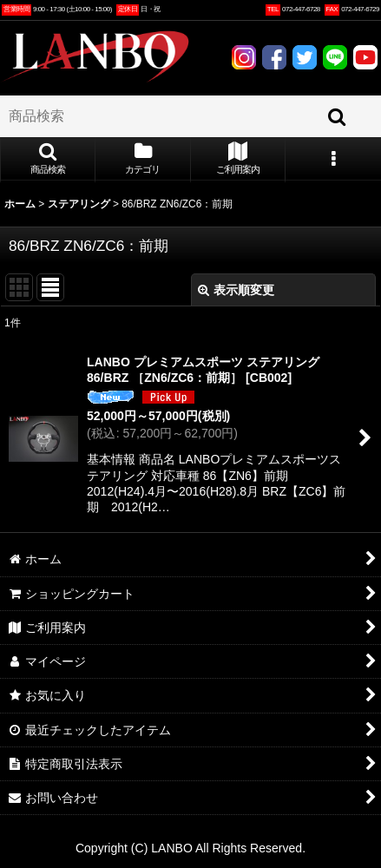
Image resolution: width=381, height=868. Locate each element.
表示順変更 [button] (236, 290)
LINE (335, 57)
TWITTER (305, 57)
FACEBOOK (274, 57)
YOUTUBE (365, 57)
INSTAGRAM (244, 57)
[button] (48, 160)
